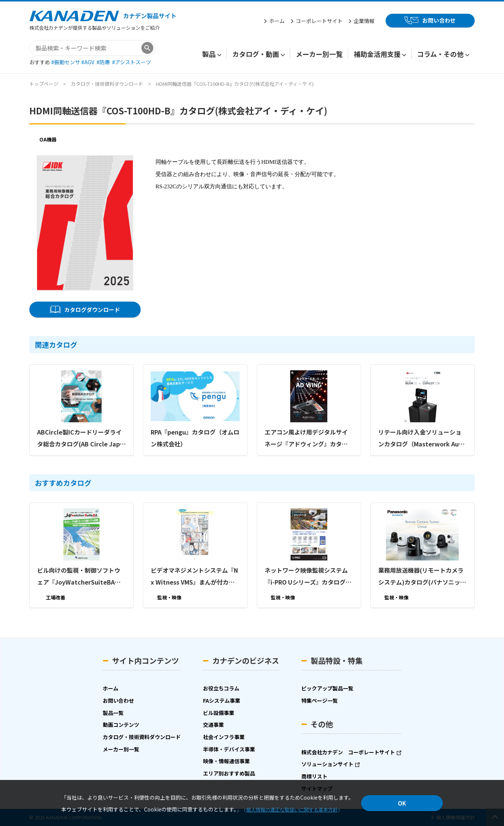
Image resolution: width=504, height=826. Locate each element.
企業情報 (364, 21)
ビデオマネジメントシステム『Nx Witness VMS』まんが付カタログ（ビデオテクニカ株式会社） (195, 577)
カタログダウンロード (92, 310)
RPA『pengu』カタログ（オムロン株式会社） (195, 438)
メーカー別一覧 (319, 54)
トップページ (44, 84)
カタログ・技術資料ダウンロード (107, 84)
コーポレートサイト (319, 21)
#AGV (88, 62)
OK (402, 803)
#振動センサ (66, 62)
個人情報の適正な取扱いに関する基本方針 (292, 810)
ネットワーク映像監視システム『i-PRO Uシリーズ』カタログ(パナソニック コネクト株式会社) (306, 577)
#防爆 (104, 62)
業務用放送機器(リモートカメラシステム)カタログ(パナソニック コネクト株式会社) (422, 577)
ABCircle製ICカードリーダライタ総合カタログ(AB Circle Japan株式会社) (80, 439)
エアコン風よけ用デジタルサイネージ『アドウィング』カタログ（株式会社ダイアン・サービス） (306, 439)
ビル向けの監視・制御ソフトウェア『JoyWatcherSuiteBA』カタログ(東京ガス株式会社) (79, 577)
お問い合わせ (439, 20)
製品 (209, 54)
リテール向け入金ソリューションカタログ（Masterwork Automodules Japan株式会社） (422, 439)
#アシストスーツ (132, 62)
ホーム (277, 21)
